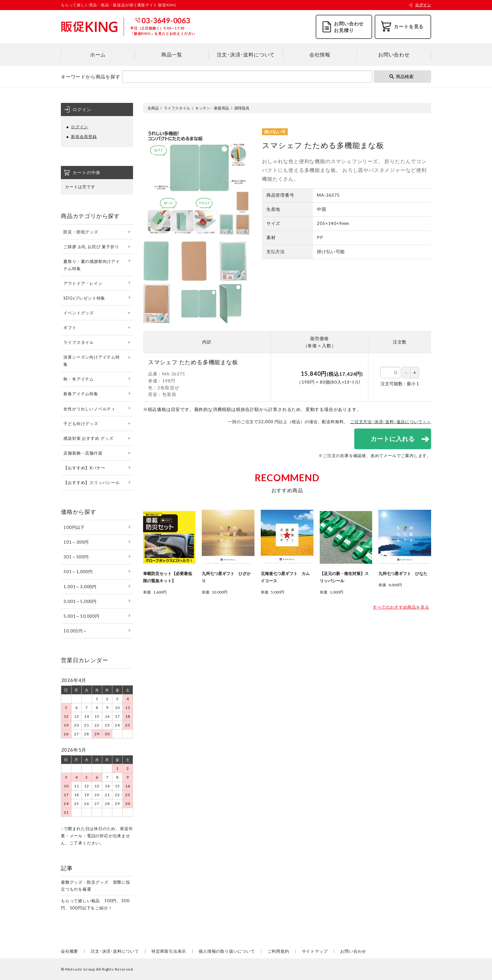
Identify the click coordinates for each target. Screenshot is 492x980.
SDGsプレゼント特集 (84, 298)
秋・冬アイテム (79, 379)
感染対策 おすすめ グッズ (88, 438)
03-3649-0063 (166, 20)
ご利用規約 (278, 951)
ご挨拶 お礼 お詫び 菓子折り (91, 247)
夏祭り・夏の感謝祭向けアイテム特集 (91, 265)
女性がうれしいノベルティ (89, 409)
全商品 (153, 108)
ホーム (98, 54)
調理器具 (242, 108)
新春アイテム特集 (81, 394)
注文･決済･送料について (246, 54)
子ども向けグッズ (81, 423)
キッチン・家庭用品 (212, 108)
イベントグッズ (79, 313)
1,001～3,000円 (80, 587)
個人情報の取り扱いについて (227, 951)
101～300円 (76, 542)
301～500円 (76, 557)
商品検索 (401, 76)
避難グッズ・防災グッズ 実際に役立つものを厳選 (96, 886)
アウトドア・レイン (83, 283)
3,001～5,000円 (80, 601)
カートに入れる (392, 439)
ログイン (420, 5)
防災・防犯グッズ (81, 232)
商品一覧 (172, 54)
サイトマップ (315, 951)
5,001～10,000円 (81, 616)
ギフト (70, 328)
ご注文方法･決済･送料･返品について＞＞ (391, 422)
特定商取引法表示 (169, 951)
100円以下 (74, 527)
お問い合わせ (394, 54)
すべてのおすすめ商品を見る (401, 607)
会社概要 (70, 951)
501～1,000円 (78, 572)
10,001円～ (75, 631)
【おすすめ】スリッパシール (91, 482)
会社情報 (320, 54)
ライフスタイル (177, 108)
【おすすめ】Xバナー (84, 468)
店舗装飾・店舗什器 (83, 453)
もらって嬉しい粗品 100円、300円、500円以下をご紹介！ (95, 904)
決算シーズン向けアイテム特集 (91, 361)
